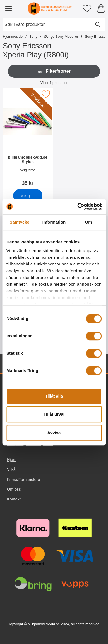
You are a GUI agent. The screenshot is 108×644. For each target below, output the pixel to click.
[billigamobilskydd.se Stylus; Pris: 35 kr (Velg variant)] (28, 139)
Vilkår (12, 470)
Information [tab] (54, 222)
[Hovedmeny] (8, 8)
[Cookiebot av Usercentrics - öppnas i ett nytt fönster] (77, 206)
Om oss (14, 489)
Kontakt (14, 499)
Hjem (12, 460)
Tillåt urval (54, 414)
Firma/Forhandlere (23, 480)
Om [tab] (89, 222)
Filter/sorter (54, 71)
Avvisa (54, 433)
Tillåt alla (54, 396)
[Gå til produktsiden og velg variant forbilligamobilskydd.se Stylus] (28, 196)
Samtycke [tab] (19, 222)
